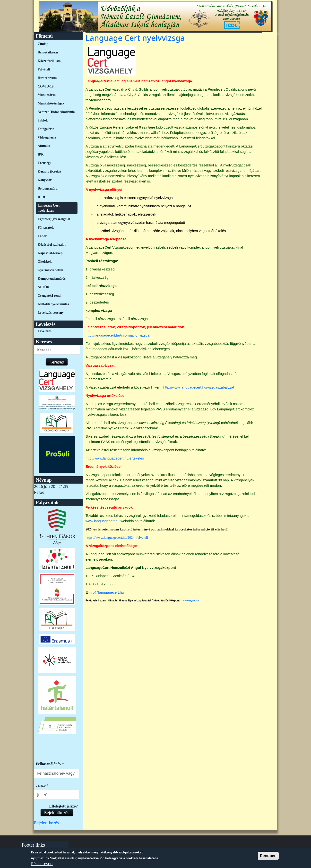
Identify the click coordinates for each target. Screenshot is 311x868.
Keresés (57, 362)
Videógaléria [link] (47, 137)
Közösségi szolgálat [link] (52, 245)
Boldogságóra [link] (48, 188)
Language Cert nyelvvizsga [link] (49, 208)
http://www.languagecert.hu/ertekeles (115, 458)
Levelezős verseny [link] (51, 313)
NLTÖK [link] (44, 287)
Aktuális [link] (44, 146)
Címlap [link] (43, 44)
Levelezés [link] (45, 331)
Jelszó (41, 785)
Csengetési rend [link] (49, 296)
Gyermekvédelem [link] (50, 270)
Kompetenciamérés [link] (52, 279)
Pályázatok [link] (46, 228)
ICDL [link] (42, 197)
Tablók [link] (43, 120)
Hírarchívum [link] (47, 78)
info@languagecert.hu (106, 592)
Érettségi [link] (44, 163)
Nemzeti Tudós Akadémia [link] (56, 112)
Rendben (268, 858)
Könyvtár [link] (45, 180)
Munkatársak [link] (48, 95)
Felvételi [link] (44, 69)
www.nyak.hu (191, 600)
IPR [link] (41, 154)
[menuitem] (57, 44)
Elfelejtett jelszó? (63, 806)
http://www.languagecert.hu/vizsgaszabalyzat (199, 387)
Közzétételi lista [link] (49, 61)
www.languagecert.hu (103, 521)
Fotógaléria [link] (46, 129)
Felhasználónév (48, 764)
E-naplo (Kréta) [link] (49, 171)
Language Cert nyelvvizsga (135, 38)
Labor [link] (42, 236)
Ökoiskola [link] (45, 262)
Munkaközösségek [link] (51, 103)
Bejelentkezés (57, 813)
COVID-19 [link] (46, 86)
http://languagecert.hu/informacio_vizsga (117, 335)
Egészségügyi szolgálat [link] (54, 219)
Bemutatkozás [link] (48, 52)
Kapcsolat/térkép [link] (50, 253)
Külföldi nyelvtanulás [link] (53, 304)
